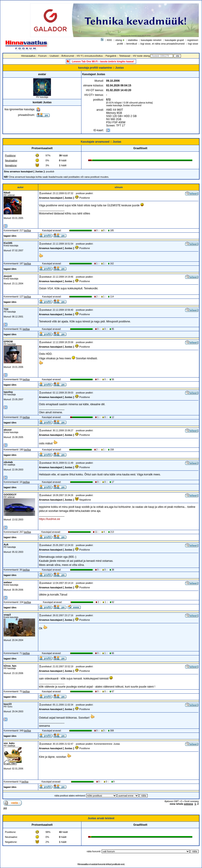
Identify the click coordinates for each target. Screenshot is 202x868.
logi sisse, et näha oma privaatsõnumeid (162, 44)
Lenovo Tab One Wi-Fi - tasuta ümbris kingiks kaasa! (103, 61)
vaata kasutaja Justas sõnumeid (124, 105)
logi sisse (193, 44)
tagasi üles (10, 236)
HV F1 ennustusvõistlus (90, 56)
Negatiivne (11, 165)
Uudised (54, 56)
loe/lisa (27, 230)
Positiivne (10, 155)
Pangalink (111, 56)
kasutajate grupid (174, 40)
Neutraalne (11, 160)
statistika (133, 40)
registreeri (193, 40)
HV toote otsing (141, 56)
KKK (110, 40)
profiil (120, 44)
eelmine (189, 804)
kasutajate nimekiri (151, 40)
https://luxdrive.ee (49, 519)
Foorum (43, 56)
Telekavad (125, 56)
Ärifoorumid (68, 56)
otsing (119, 40)
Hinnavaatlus (28, 56)
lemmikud (132, 44)
